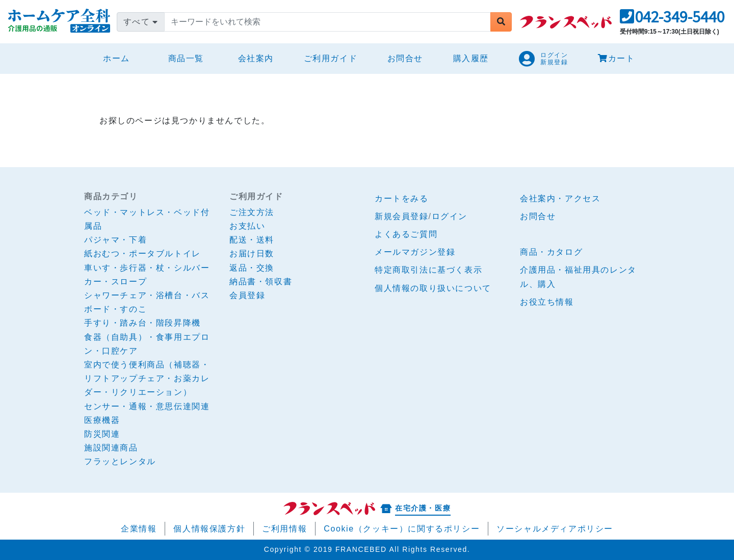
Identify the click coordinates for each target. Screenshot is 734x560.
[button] (672, 20)
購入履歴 (471, 58)
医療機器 (102, 420)
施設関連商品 (111, 448)
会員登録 (247, 295)
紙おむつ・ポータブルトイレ (142, 254)
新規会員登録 (402, 216)
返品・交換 (252, 268)
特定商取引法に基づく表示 (428, 270)
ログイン (450, 216)
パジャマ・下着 (115, 240)
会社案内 (256, 58)
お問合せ (405, 58)
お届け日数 (252, 254)
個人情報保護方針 (209, 529)
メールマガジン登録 (415, 252)
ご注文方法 (252, 212)
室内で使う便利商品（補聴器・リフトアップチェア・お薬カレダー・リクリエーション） (147, 378)
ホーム (121, 57)
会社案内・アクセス (560, 198)
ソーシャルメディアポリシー (555, 529)
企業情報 (139, 529)
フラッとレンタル (120, 461)
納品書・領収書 (261, 282)
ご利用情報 (284, 529)
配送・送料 (252, 240)
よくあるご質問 (406, 234)
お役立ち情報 (547, 302)
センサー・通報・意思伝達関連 (147, 406)
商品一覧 (186, 58)
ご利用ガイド (331, 58)
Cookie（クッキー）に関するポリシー (402, 529)
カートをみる (402, 198)
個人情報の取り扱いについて (433, 288)
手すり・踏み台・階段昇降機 (142, 323)
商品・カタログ (551, 252)
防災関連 (102, 434)
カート (616, 58)
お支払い (247, 226)
